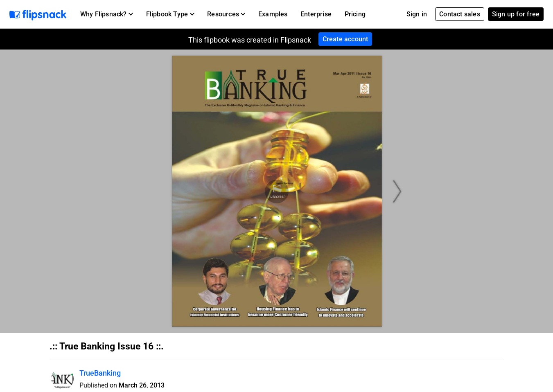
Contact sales (460, 14)
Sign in (417, 14)
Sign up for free (516, 14)
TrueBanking (100, 373)
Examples (273, 14)
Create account (345, 39)
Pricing (355, 14)
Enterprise (316, 14)
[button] (107, 14)
